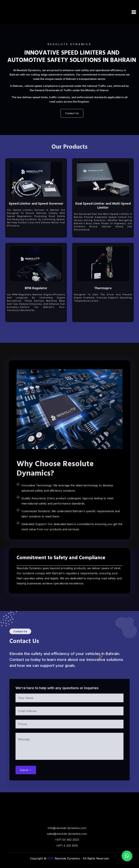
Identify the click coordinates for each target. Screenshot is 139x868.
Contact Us (72, 113)
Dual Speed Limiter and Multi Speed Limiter (103, 218)
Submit (26, 782)
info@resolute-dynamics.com (67, 840)
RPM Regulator (36, 301)
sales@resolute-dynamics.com (67, 846)
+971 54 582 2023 (67, 852)
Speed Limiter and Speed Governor (36, 216)
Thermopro (103, 301)
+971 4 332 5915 (67, 858)
